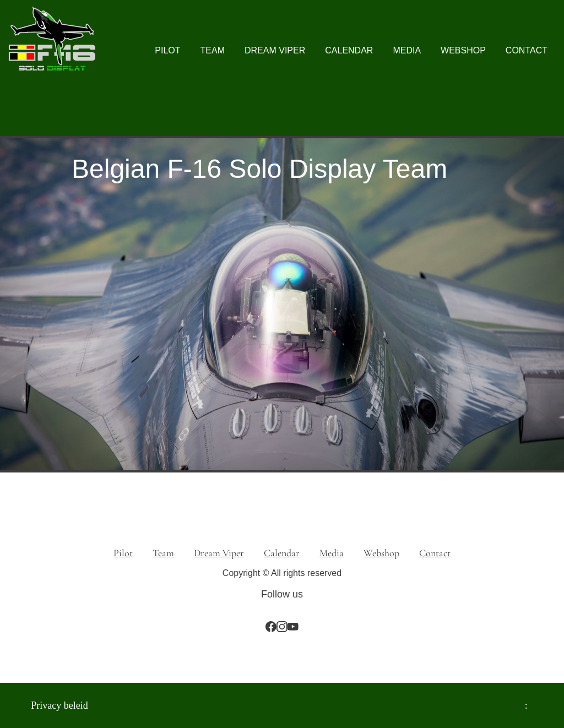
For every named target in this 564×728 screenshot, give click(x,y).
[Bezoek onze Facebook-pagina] (271, 627)
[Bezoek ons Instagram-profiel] (282, 627)
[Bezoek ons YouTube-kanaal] (293, 627)
